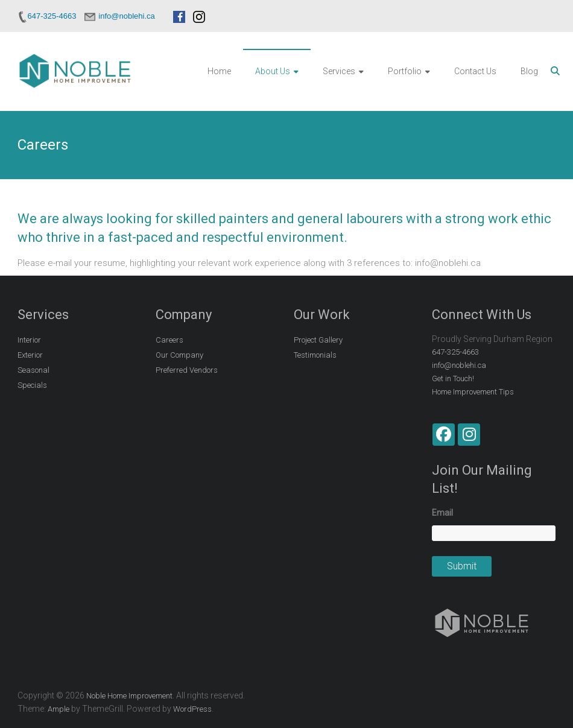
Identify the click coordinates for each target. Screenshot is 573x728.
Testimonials (315, 355)
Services (339, 71)
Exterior (30, 355)
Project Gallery (318, 340)
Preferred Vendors (187, 370)
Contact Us (475, 71)
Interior (29, 340)
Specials (32, 385)
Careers (169, 340)
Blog (529, 71)
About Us (273, 71)
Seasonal (33, 370)
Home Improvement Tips (473, 392)
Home (219, 71)
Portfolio (405, 71)
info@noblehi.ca (459, 365)
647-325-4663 (455, 352)
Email (442, 513)
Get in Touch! (453, 378)
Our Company (179, 355)
